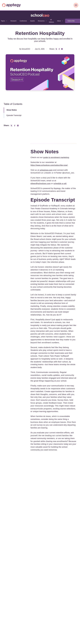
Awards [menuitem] (32, 21)
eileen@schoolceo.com (41, 184)
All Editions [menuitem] (51, 21)
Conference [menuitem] (23, 21)
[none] (42, 21)
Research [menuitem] (13, 21)
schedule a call (60, 184)
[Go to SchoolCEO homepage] (40, 15)
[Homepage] (11, 5)
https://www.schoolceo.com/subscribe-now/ (49, 165)
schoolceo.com (46, 170)
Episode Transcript (14, 115)
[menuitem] (42, 21)
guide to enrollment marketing (56, 157)
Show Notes (12, 110)
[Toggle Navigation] (76, 5)
